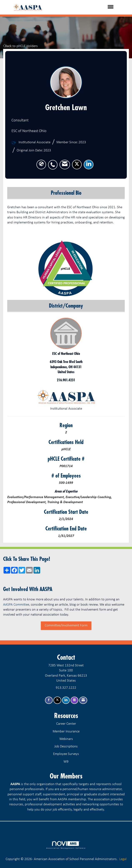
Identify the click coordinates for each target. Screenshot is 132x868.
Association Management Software (66, 845)
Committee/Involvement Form (66, 625)
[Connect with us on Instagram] (74, 700)
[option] (66, 269)
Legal (123, 859)
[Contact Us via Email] (83, 700)
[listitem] (54, 162)
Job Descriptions (66, 746)
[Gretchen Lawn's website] (41, 164)
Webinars (66, 739)
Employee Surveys (66, 754)
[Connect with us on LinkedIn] (66, 700)
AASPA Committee (16, 605)
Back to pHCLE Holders (20, 46)
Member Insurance (66, 731)
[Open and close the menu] (86, 7)
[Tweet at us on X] (57, 700)
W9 (66, 762)
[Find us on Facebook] (49, 700)
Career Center (66, 724)
